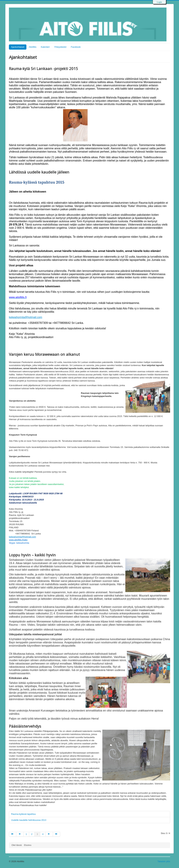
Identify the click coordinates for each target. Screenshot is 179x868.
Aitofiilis (33, 47)
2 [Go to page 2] (32, 834)
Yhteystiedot (60, 47)
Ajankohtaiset (18, 47)
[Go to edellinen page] (20, 834)
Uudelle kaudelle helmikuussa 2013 (29, 820)
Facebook (76, 47)
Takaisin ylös (164, 861)
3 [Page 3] (37, 834)
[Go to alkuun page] (13, 834)
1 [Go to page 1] (26, 834)
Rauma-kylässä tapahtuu (24, 814)
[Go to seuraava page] (49, 834)
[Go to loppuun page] (57, 834)
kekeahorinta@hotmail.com (26, 317)
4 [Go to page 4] (43, 834)
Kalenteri (45, 47)
